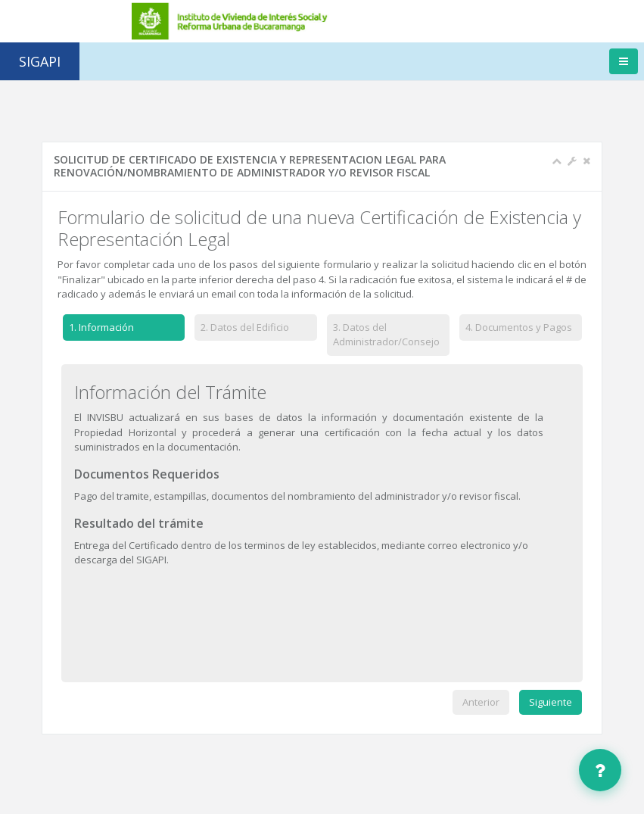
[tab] (124, 330)
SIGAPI (40, 61)
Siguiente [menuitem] (551, 702)
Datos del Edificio (246, 327)
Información (98, 328)
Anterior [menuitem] (481, 702)
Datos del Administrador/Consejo (386, 335)
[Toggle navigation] (624, 61)
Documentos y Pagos (519, 327)
